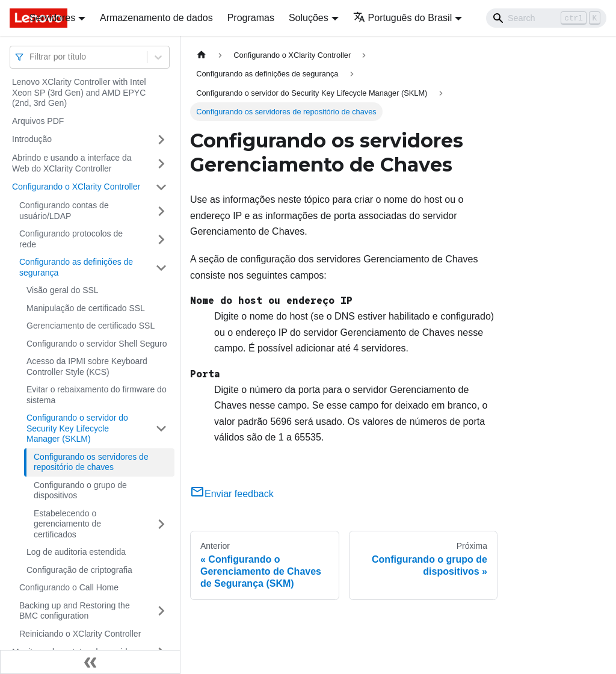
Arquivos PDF (38, 121)
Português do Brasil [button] (403, 18)
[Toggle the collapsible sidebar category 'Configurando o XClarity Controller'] (161, 187)
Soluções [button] (309, 18)
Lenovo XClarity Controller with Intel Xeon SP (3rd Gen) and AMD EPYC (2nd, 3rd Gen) (79, 92)
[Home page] (202, 55)
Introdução (32, 139)
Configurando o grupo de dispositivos (80, 490)
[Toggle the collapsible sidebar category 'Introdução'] (161, 140)
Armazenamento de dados (156, 18)
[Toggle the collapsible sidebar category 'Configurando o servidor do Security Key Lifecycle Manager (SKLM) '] (161, 429)
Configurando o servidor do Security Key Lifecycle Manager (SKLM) (77, 428)
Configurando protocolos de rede (71, 239)
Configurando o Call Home (69, 587)
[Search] (546, 18)
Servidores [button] (52, 18)
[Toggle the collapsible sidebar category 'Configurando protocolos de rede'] (161, 239)
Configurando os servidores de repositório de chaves (91, 462)
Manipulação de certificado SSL (86, 308)
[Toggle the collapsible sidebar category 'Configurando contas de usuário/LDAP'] (161, 211)
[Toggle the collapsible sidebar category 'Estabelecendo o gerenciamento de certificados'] (161, 524)
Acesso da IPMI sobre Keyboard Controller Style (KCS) (87, 366)
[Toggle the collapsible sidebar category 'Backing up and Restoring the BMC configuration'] (161, 611)
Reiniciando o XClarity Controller (80, 634)
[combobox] (31, 57)
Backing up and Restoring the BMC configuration (75, 611)
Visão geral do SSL (63, 290)
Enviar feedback (232, 494)
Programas (251, 18)
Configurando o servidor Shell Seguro (97, 344)
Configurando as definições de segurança (76, 267)
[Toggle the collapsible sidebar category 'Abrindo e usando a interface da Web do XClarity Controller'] (161, 163)
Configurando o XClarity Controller (76, 187)
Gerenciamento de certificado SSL (91, 326)
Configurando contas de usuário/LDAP (64, 211)
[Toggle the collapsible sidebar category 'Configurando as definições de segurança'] (161, 267)
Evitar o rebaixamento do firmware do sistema (97, 395)
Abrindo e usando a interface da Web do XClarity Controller (72, 163)
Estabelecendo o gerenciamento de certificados (67, 524)
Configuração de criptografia (79, 570)
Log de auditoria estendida (76, 552)
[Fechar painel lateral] (90, 662)
